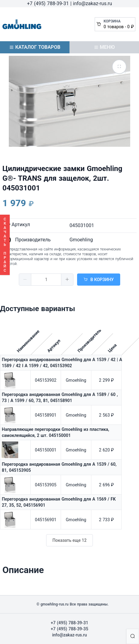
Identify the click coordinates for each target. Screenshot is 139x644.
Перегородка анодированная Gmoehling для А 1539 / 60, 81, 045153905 (59, 467)
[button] (25, 280)
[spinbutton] (46, 280)
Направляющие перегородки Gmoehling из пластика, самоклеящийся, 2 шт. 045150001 (56, 432)
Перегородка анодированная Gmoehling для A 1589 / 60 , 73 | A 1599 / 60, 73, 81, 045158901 (60, 397)
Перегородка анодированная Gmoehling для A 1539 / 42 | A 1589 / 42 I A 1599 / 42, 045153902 (62, 363)
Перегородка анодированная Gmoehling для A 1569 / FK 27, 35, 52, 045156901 (59, 502)
